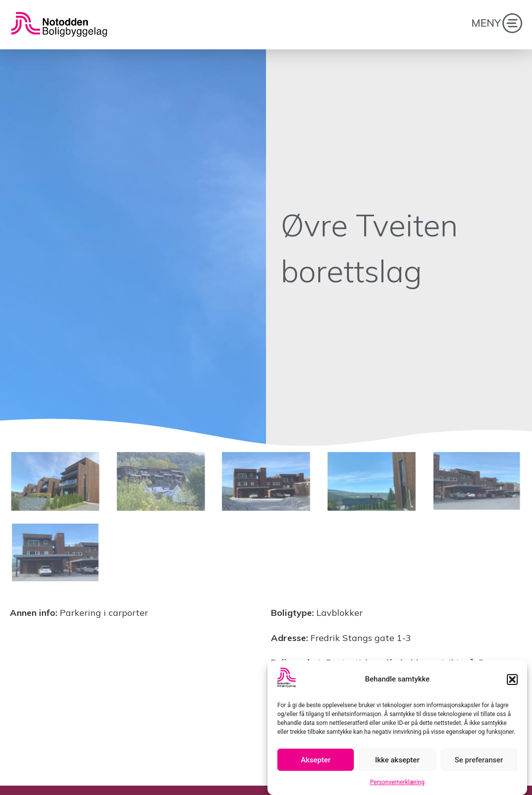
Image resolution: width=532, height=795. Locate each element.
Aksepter (316, 762)
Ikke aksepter (397, 762)
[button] (512, 681)
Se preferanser (479, 762)
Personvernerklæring (397, 785)
